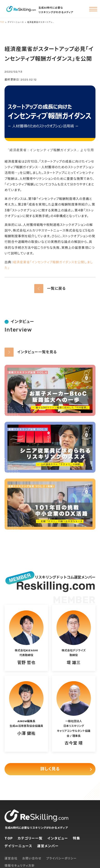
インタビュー (58, 838)
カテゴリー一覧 (30, 838)
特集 (77, 838)
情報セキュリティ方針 (20, 866)
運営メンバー (48, 846)
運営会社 (11, 858)
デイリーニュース (18, 846)
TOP (9, 838)
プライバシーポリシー (61, 858)
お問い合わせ (32, 858)
